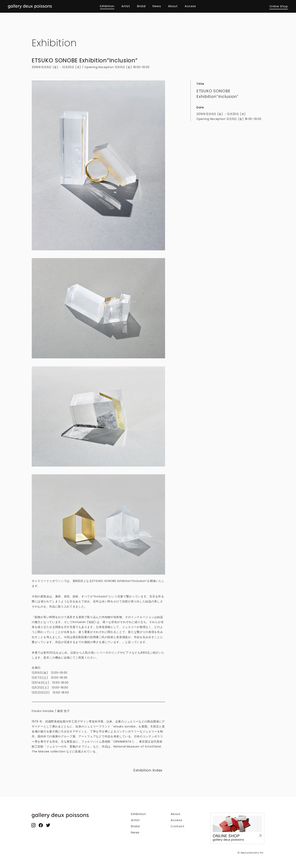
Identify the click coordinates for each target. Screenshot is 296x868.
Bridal (135, 826)
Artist (135, 820)
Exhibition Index (148, 770)
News (135, 832)
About (176, 814)
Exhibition (54, 43)
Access (176, 820)
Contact (177, 826)
